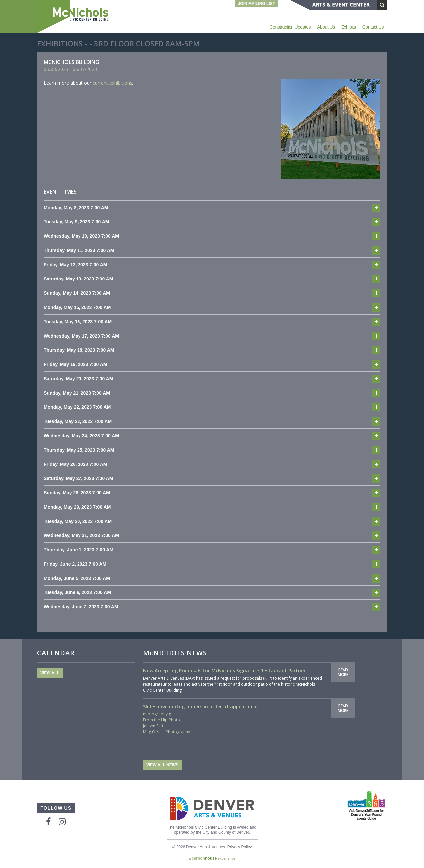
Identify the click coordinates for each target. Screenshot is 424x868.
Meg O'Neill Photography (167, 732)
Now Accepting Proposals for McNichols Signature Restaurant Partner (224, 671)
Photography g (157, 714)
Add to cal (376, 208)
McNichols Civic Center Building (74, 17)
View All (50, 673)
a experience (212, 858)
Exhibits (349, 27)
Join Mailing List (257, 4)
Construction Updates (290, 27)
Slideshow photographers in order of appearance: (201, 706)
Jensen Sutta (154, 726)
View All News (162, 765)
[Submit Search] (382, 5)
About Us (326, 27)
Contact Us (373, 27)
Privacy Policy (240, 847)
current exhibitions (112, 83)
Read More (343, 672)
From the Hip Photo (161, 720)
